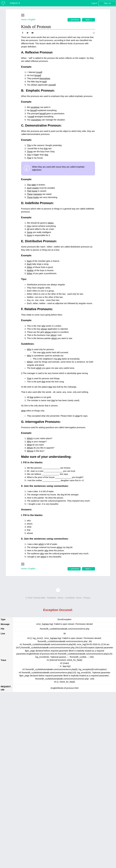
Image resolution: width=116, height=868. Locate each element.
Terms (79, 598)
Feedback (51, 598)
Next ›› (89, 20)
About (60, 598)
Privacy (87, 598)
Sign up (107, 3)
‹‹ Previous (74, 20)
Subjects (15, 3)
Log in (94, 3)
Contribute (70, 598)
